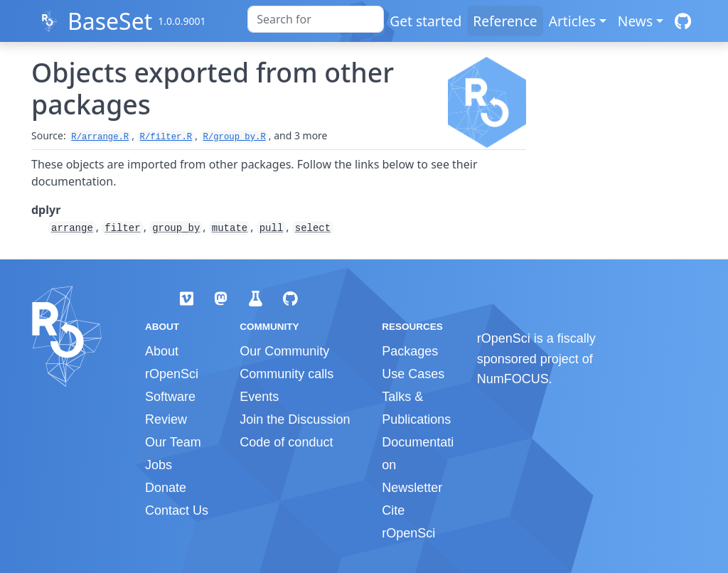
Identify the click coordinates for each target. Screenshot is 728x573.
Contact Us (177, 510)
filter (122, 228)
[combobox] (316, 19)
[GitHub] (683, 21)
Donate (166, 488)
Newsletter (412, 488)
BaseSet (110, 21)
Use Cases (413, 374)
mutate (230, 228)
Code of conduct (286, 442)
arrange (72, 228)
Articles (572, 21)
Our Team (173, 442)
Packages (410, 351)
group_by (176, 228)
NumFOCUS (513, 379)
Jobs (159, 465)
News (635, 21)
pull (272, 228)
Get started (425, 21)
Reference (505, 21)
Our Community (284, 351)
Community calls (287, 374)
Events (259, 397)
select (313, 228)
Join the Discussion (295, 419)
